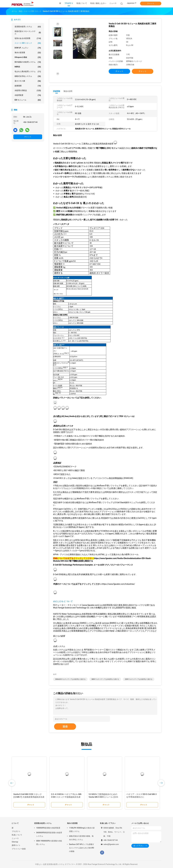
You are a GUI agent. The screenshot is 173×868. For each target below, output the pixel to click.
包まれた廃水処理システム (28, 72)
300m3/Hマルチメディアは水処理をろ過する (70, 679)
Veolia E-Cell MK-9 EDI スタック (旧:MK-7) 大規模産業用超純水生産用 (29, 797)
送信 (65, 726)
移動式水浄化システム (28, 76)
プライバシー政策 (19, 849)
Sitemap (15, 842)
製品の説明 (68, 91)
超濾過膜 (28, 86)
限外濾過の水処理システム (28, 62)
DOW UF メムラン (28, 48)
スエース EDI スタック (28, 43)
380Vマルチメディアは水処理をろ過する (105, 679)
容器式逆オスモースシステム (28, 32)
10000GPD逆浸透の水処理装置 (48, 828)
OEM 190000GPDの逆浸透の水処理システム (49, 843)
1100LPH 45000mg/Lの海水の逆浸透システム (82, 830)
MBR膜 (28, 67)
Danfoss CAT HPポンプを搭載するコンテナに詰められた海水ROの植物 (82, 848)
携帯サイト (16, 845)
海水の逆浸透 (28, 53)
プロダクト (16, 831)
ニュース (15, 838)
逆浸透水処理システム (28, 27)
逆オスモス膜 (28, 81)
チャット (151, 3)
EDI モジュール (28, 100)
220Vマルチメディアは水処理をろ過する (139, 679)
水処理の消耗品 (28, 91)
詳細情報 (57, 91)
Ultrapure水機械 (28, 57)
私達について (17, 835)
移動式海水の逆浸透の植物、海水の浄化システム (81, 838)
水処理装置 (28, 95)
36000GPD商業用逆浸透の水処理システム (49, 834)
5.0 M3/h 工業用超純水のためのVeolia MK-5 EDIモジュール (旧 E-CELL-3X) (103, 797)
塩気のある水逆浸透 (28, 38)
